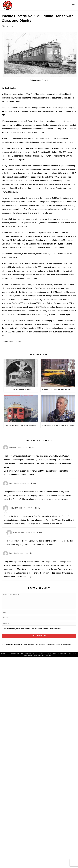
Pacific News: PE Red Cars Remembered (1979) (21, 425)
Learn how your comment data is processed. (53, 647)
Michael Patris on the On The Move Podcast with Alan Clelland (58, 425)
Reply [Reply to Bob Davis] (34, 483)
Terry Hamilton (16, 508)
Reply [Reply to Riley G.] (31, 448)
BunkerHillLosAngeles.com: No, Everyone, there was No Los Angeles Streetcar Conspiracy (58, 390)
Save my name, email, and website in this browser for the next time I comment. (33, 632)
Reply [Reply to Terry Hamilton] (38, 508)
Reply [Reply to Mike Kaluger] (40, 532)
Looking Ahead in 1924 (21, 390)
